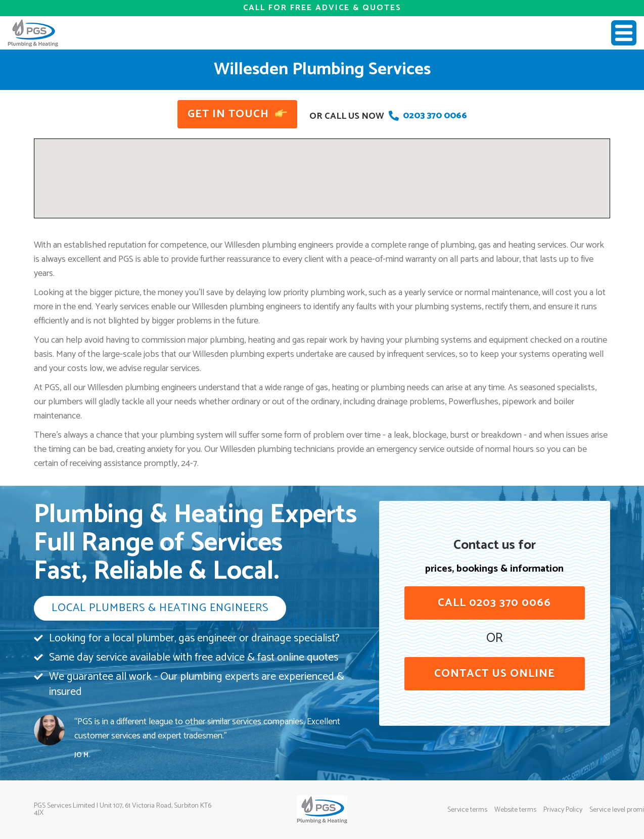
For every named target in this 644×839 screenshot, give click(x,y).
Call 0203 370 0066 (494, 603)
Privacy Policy (563, 810)
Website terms (515, 810)
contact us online (495, 674)
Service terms (467, 810)
